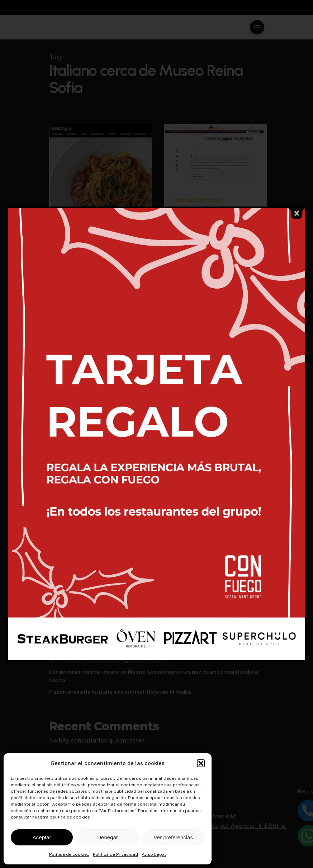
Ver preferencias (173, 837)
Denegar (108, 837)
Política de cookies (69, 854)
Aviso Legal (154, 854)
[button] (201, 763)
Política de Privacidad (115, 854)
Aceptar (42, 837)
